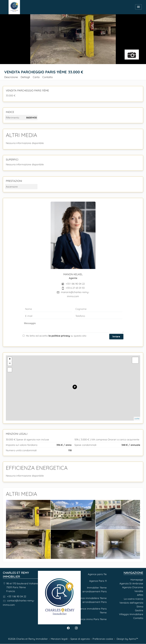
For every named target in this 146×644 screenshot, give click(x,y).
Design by (127, 639)
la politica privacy (59, 336)
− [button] (10, 364)
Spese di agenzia (80, 639)
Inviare (116, 336)
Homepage (14, 7)
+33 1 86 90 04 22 (75, 284)
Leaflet (137, 419)
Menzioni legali (59, 639)
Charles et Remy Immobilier (16, 575)
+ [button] (10, 359)
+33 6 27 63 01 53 (75, 288)
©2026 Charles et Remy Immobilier (28, 639)
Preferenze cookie (103, 639)
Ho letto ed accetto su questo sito (56, 336)
